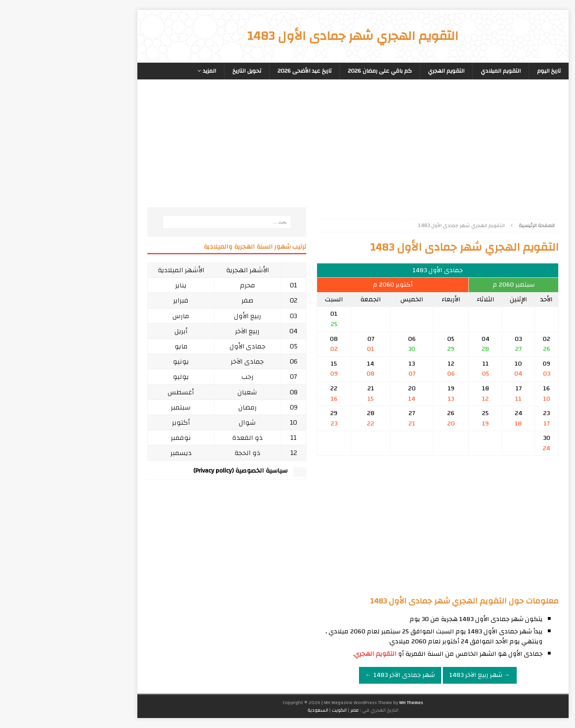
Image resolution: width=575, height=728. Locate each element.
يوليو (115, 377)
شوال (182, 422)
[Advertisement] (372, 151)
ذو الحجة (182, 453)
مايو (116, 346)
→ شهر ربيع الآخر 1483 (414, 675)
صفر (182, 300)
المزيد (144, 71)
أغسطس (115, 392)
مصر (289, 710)
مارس (115, 316)
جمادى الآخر (182, 361)
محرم (182, 285)
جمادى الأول (182, 346)
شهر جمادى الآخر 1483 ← (335, 675)
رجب (182, 377)
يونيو (115, 361)
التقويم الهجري (381, 71)
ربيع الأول (182, 316)
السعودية (252, 710)
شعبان (182, 392)
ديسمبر (116, 453)
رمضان (182, 407)
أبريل (116, 331)
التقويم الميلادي (435, 71)
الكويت (274, 710)
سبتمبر (115, 407)
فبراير (115, 300)
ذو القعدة (182, 438)
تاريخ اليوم (483, 71)
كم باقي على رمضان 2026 (314, 71)
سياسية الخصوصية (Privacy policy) (175, 471)
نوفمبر (115, 438)
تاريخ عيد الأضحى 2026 (239, 71)
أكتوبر (116, 422)
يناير (115, 285)
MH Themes (346, 702)
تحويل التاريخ (181, 71)
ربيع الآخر (182, 331)
